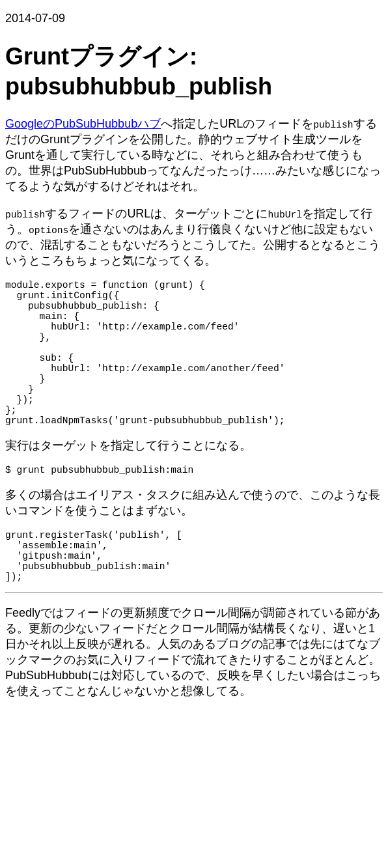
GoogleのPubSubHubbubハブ (83, 124)
